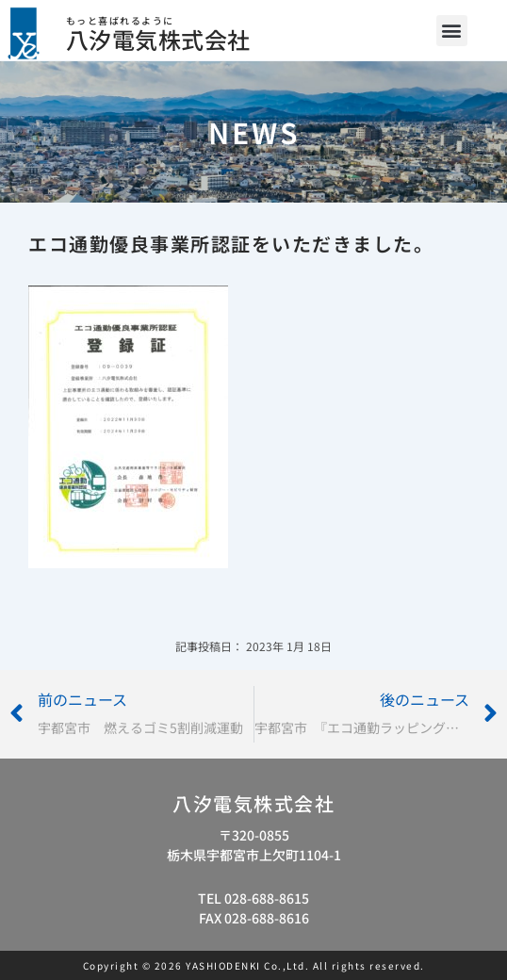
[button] (452, 31)
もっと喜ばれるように (120, 20)
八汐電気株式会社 (158, 39)
